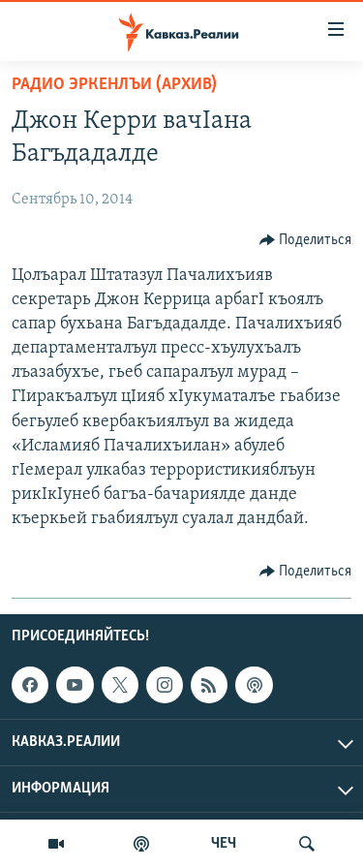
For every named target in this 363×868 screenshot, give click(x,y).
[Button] (306, 240)
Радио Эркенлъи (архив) (114, 85)
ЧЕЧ (224, 844)
